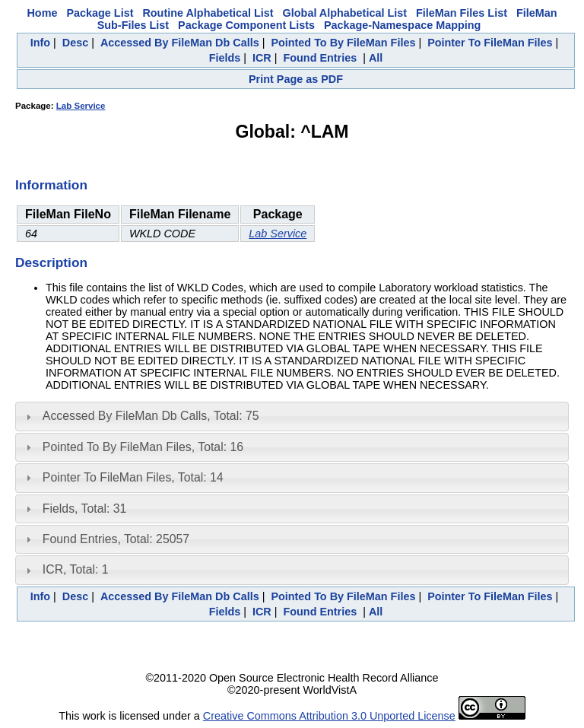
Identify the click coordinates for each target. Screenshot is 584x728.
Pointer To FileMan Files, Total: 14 (133, 477)
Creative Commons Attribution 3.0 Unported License (329, 716)
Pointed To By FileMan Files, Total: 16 (143, 447)
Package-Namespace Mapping (402, 25)
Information (51, 185)
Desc (75, 43)
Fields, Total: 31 (85, 509)
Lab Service (81, 106)
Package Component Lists (246, 25)
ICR (262, 58)
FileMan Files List (462, 13)
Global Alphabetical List (345, 13)
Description (51, 262)
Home (42, 13)
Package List (100, 13)
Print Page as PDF (296, 79)
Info (40, 43)
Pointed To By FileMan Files (343, 43)
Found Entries (320, 58)
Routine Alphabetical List (208, 13)
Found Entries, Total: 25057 (116, 539)
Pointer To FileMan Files (490, 43)
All (376, 58)
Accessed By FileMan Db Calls (180, 43)
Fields (225, 58)
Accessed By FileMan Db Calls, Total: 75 (151, 416)
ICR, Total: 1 (76, 569)
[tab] (292, 416)
